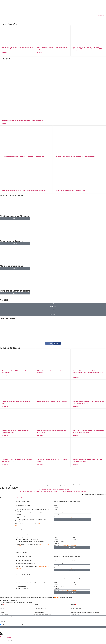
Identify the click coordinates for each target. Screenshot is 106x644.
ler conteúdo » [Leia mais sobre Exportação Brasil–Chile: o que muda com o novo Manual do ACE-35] (5, 465)
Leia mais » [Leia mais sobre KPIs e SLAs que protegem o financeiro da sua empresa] (40, 52)
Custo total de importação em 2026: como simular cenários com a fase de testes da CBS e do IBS (88, 49)
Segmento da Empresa (41, 609)
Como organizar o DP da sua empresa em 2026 (52, 402)
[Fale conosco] (2, 633)
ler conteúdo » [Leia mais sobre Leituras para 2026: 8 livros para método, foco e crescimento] (41, 436)
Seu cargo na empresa (76, 609)
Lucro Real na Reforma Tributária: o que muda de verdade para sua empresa (88, 432)
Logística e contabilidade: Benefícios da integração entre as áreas (23, 157)
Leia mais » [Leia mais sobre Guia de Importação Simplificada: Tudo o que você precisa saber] (4, 124)
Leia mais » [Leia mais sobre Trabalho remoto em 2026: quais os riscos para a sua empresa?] (4, 52)
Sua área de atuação (59, 513)
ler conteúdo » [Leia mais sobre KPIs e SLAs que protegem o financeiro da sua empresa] (41, 376)
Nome (55, 505)
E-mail (55, 509)
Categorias (102, 12)
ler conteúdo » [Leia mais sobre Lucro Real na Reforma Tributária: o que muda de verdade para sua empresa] (76, 436)
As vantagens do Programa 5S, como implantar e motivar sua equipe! (24, 190)
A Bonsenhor (102, 15)
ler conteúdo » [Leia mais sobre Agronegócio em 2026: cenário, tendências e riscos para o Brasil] (5, 436)
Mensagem (3, 620)
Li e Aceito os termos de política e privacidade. (12, 625)
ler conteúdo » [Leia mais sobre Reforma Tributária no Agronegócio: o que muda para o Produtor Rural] (76, 465)
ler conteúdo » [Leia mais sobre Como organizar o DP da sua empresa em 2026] (41, 405)
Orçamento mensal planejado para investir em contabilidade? (85, 612)
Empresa (2, 609)
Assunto (2, 612)
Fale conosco (6, 637)
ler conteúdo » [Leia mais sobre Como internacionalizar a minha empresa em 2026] (5, 407)
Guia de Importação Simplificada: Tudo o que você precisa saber (22, 120)
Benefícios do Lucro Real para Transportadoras (70, 190)
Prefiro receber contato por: (7, 616)
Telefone (73, 605)
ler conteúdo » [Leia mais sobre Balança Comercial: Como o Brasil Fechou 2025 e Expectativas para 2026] (76, 407)
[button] (1, 247)
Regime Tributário (40, 612)
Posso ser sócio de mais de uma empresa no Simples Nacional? (75, 157)
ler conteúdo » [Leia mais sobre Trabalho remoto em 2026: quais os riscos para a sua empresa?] (5, 376)
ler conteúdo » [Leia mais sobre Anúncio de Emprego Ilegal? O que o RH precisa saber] (41, 465)
